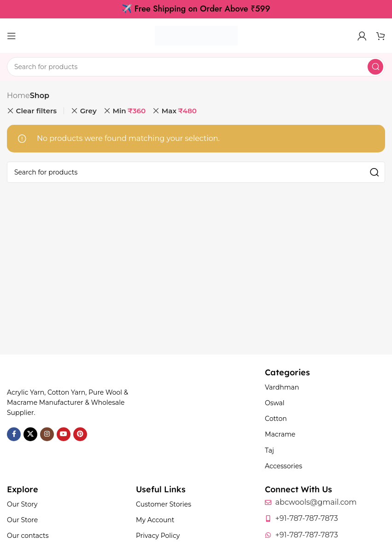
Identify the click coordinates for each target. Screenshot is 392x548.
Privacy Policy (158, 536)
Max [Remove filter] (179, 111)
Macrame (280, 434)
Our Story (22, 504)
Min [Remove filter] (129, 111)
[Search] (196, 67)
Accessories (284, 466)
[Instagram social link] (47, 434)
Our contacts (28, 536)
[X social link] (30, 434)
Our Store (22, 520)
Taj (269, 450)
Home (18, 96)
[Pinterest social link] (80, 434)
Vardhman (282, 387)
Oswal (275, 403)
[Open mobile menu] (12, 36)
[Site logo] (196, 35)
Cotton (276, 419)
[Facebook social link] (14, 434)
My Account (155, 520)
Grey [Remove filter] (88, 111)
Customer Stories (164, 504)
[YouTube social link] (64, 434)
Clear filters (37, 111)
